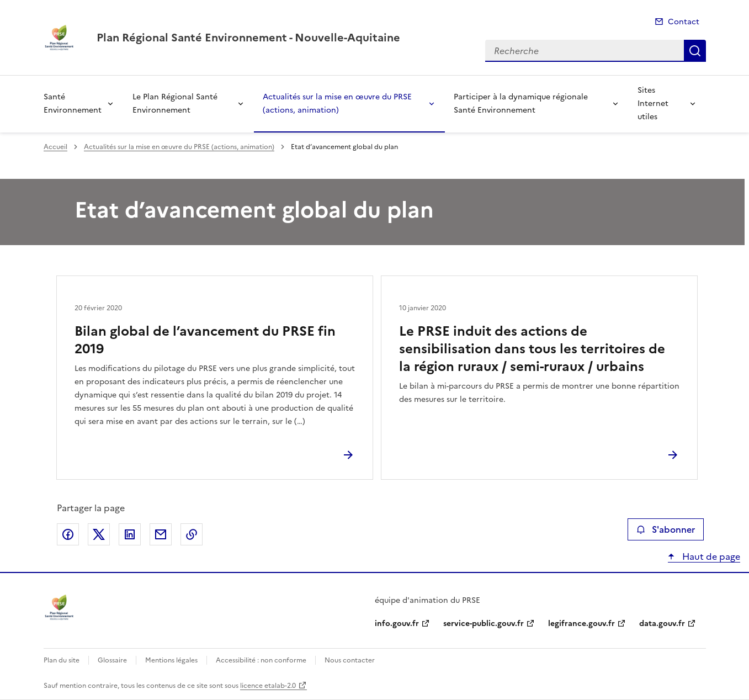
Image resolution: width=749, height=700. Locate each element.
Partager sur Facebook (68, 534)
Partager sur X (99, 534)
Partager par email (161, 534)
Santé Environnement (73, 104)
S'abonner (665, 529)
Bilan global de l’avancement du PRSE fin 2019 (205, 340)
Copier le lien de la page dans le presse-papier (192, 534)
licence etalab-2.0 (268, 686)
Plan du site (62, 660)
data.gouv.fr (662, 624)
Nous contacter (350, 660)
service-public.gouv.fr (484, 624)
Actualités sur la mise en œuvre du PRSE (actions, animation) (337, 104)
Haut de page (710, 556)
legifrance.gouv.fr (581, 624)
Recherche (695, 51)
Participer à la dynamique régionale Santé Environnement (521, 104)
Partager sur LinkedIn (130, 534)
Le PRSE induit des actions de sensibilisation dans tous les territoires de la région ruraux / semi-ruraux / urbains (532, 349)
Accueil (55, 147)
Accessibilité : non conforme (261, 660)
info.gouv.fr (397, 624)
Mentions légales (171, 660)
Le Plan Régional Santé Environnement (175, 104)
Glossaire (112, 660)
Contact (684, 22)
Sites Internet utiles (653, 104)
